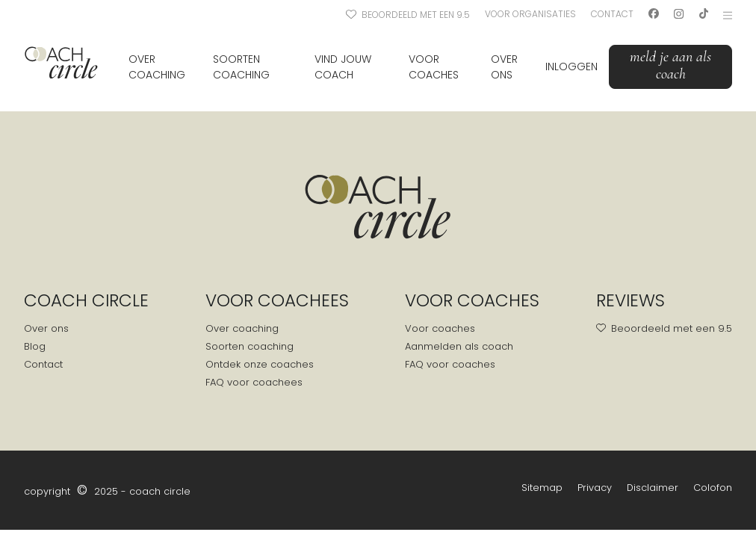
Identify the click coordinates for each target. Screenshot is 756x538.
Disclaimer (653, 488)
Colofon (713, 488)
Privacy (595, 488)
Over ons (504, 67)
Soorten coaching (241, 67)
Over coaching (157, 67)
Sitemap (542, 488)
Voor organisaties (530, 14)
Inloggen (571, 67)
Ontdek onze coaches (260, 364)
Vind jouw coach (343, 67)
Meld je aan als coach (670, 65)
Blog (35, 346)
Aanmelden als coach (459, 346)
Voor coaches (434, 67)
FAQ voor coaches (450, 364)
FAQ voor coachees (254, 382)
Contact (612, 14)
